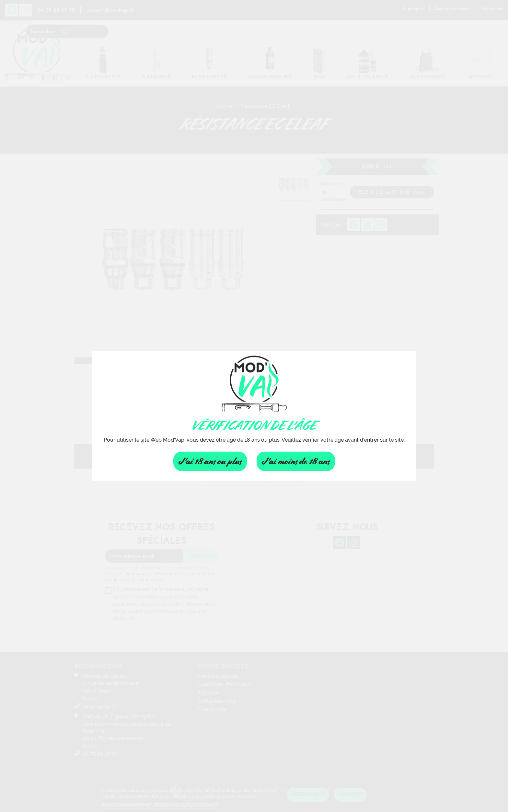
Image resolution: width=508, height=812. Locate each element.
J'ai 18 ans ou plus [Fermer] (210, 461)
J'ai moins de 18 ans (296, 461)
